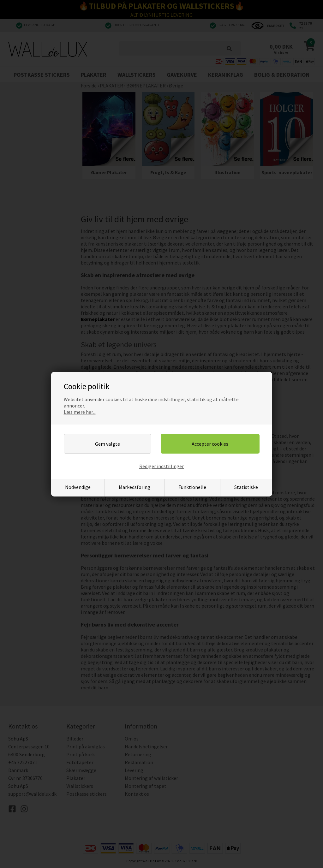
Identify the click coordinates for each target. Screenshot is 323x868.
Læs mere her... (80, 412)
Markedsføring (135, 487)
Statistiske (246, 487)
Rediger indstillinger (161, 466)
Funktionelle (192, 487)
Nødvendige (78, 487)
